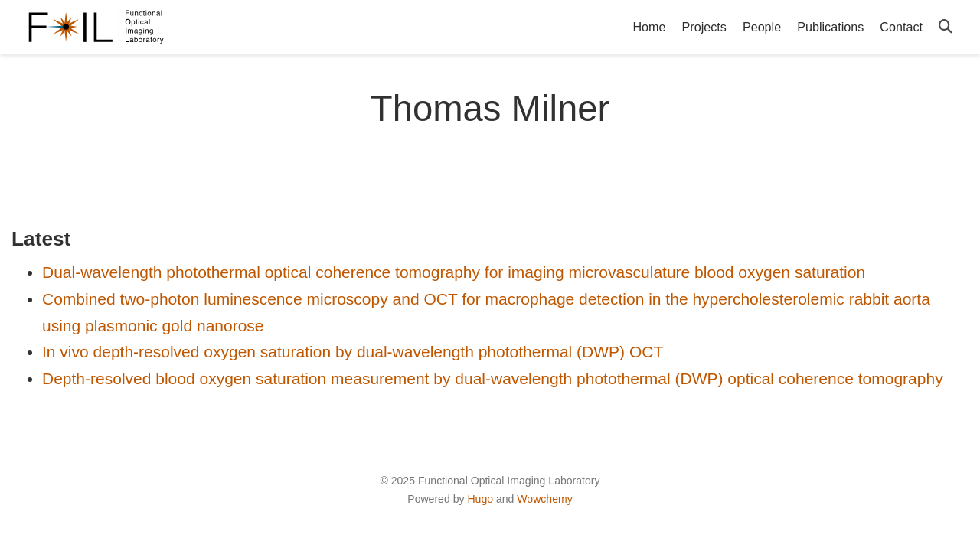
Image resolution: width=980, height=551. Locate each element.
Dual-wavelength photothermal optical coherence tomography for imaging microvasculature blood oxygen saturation (454, 272)
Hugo (480, 499)
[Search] (946, 27)
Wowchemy (544, 499)
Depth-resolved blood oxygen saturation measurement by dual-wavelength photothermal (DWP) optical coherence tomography (493, 378)
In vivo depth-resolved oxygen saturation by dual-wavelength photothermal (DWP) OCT (353, 352)
